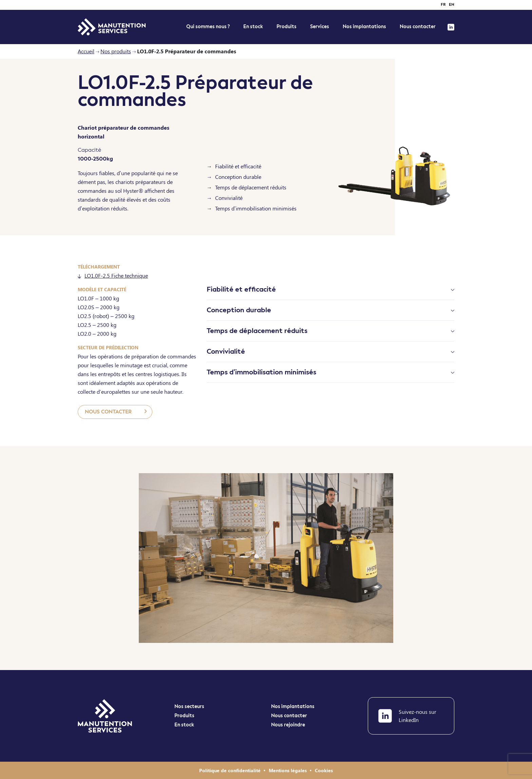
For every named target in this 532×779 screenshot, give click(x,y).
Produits (287, 27)
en (452, 5)
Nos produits (116, 51)
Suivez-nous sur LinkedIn (407, 716)
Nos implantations (364, 27)
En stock (184, 725)
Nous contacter (418, 27)
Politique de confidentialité (231, 770)
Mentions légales (288, 770)
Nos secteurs (189, 707)
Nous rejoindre (288, 725)
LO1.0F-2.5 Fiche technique (113, 275)
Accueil (86, 51)
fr (443, 5)
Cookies (324, 770)
